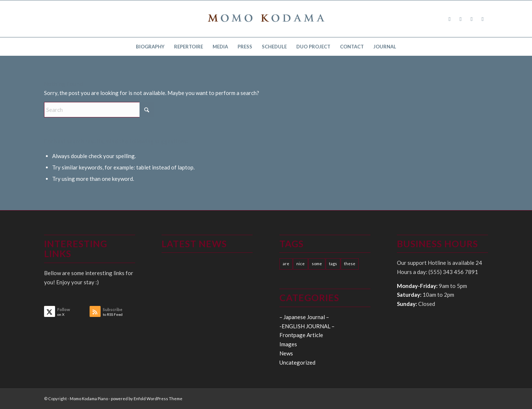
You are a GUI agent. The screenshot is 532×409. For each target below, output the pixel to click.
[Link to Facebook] (450, 19)
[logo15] (266, 19)
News (286, 353)
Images (288, 344)
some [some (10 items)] (317, 264)
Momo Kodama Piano (89, 399)
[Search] (99, 110)
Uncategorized (297, 362)
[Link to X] (461, 19)
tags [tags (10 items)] (333, 264)
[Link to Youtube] (483, 19)
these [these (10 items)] (350, 264)
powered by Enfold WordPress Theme (147, 399)
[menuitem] (150, 47)
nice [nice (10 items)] (301, 264)
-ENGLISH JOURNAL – (307, 326)
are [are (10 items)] (286, 264)
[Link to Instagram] (472, 19)
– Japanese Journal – (304, 317)
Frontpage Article (301, 335)
